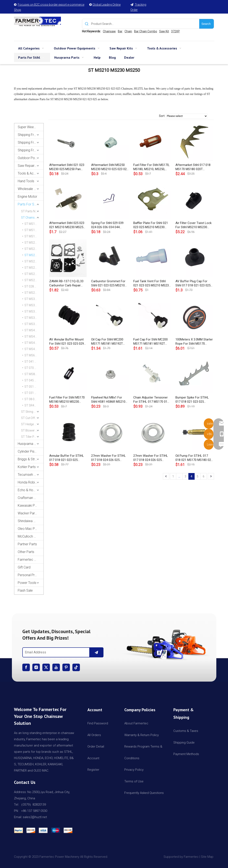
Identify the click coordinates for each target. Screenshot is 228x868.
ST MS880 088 (34, 374)
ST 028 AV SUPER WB (34, 286)
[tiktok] (76, 667)
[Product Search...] (145, 24)
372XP (175, 31)
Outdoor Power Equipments (31, 158)
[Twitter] (46, 667)
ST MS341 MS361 (34, 305)
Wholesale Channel (31, 189)
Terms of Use (134, 781)
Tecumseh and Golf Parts (31, 475)
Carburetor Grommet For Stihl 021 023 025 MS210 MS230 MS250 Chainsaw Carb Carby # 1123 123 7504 (108, 283)
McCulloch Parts (30, 536)
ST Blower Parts (32, 430)
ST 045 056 (32, 380)
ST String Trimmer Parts (32, 412)
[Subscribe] (96, 652)
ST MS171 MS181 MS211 (34, 230)
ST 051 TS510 (34, 387)
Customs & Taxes (186, 731)
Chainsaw (109, 31)
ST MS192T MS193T (34, 236)
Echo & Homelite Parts (31, 490)
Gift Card (24, 567)
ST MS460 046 (34, 343)
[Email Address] (55, 652)
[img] (165, 643)
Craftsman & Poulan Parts (31, 498)
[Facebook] (26, 667)
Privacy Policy (134, 770)
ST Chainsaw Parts (32, 218)
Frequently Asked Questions (144, 793)
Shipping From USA (31, 135)
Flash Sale (25, 590)
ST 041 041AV (34, 362)
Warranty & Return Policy (142, 735)
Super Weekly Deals (31, 127)
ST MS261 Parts (34, 274)
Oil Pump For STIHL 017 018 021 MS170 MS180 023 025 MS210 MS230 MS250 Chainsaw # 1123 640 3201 (194, 458)
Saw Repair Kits (29, 166)
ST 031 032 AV (34, 393)
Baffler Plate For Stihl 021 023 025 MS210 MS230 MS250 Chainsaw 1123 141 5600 (152, 225)
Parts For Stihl (28, 204)
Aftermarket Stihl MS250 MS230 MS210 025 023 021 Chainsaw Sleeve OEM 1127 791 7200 (110, 167)
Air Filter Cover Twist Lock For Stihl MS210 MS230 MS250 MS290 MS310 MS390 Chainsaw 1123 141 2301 (194, 225)
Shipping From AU (31, 142)
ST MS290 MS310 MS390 (34, 293)
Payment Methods (186, 754)
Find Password (98, 723)
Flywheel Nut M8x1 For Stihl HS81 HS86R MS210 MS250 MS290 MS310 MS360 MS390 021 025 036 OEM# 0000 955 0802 (110, 400)
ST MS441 (31, 337)
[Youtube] (56, 667)
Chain (128, 31)
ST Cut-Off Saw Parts (32, 418)
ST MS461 (31, 349)
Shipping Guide (184, 743)
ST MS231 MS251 (34, 261)
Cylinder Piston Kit (31, 451)
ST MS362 (31, 311)
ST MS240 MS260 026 (34, 268)
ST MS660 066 (34, 355)
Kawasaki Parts (29, 505)
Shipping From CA (31, 150)
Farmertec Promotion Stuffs (31, 560)
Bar (120, 31)
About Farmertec (136, 723)
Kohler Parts (27, 467)
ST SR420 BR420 (34, 405)
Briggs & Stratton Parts (31, 459)
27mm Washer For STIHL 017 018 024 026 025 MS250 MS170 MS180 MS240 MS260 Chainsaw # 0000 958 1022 (110, 458)
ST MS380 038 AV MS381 (34, 318)
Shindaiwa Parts (29, 521)
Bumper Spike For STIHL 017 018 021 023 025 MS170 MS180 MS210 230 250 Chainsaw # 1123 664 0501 (193, 400)
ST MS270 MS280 (34, 280)
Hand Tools (26, 181)
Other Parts (26, 552)
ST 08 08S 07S (34, 399)
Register (93, 770)
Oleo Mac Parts (29, 529)
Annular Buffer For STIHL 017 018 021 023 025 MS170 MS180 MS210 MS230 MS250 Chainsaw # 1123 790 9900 (68, 458)
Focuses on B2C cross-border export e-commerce (51, 5)
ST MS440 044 (34, 330)
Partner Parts (27, 544)
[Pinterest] (66, 667)
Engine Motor (27, 197)
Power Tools (27, 583)
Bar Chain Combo (146, 31)
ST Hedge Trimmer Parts (32, 424)
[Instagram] (36, 667)
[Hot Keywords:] (207, 24)
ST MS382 (31, 324)
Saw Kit (164, 31)
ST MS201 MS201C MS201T (34, 249)
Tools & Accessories (31, 173)
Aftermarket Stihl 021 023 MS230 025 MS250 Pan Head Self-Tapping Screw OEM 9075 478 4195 (67, 167)
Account (93, 758)
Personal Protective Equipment (31, 575)
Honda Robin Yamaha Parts (31, 482)
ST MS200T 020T (34, 243)
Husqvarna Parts (30, 444)
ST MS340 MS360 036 (34, 299)
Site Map (208, 857)
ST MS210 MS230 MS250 (34, 255)
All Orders (94, 735)
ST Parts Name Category (32, 211)
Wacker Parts (28, 513)
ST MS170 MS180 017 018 (34, 224)
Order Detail (96, 747)
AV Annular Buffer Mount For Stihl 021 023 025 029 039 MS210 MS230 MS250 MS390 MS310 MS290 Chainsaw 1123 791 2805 (67, 342)
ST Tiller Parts (30, 437)
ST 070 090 (32, 368)
